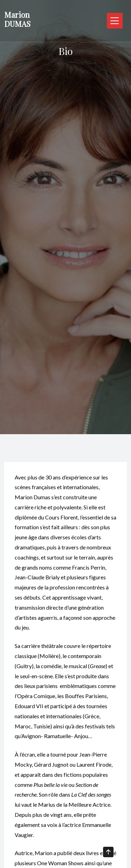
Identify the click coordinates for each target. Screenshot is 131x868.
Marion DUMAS (17, 19)
